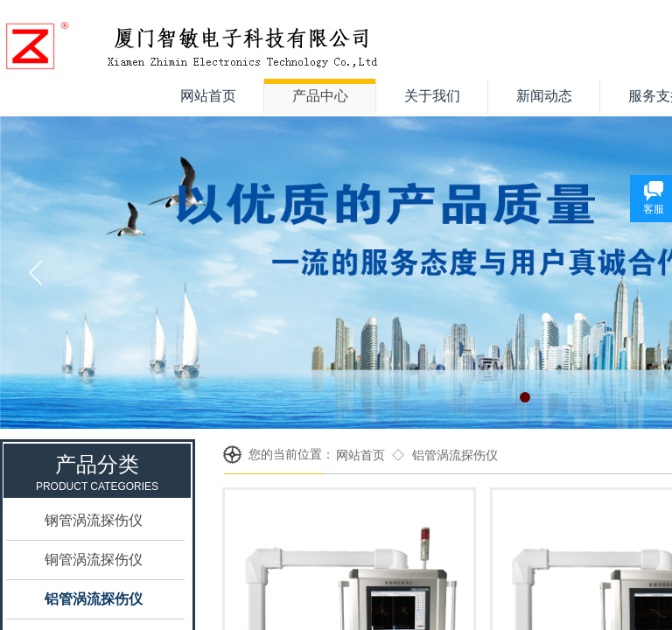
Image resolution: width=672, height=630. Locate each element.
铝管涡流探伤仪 (455, 455)
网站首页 (360, 455)
